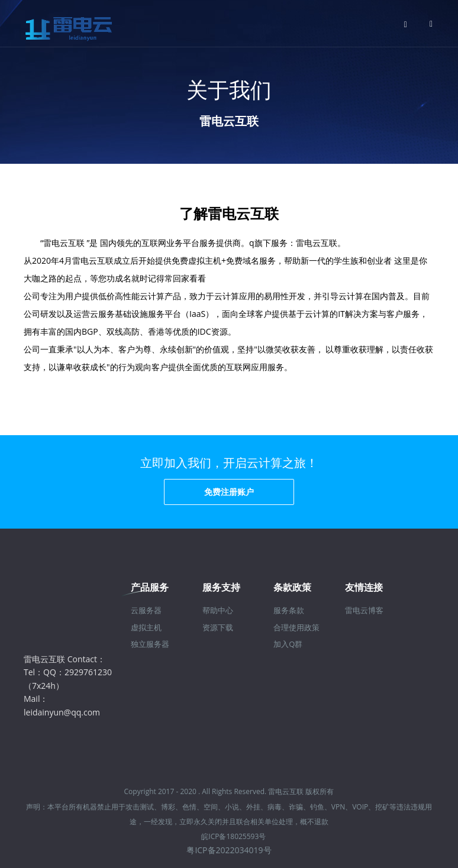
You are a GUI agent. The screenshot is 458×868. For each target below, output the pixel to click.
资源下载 (218, 627)
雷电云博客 (364, 610)
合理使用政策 (296, 627)
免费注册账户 (229, 492)
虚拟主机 (146, 627)
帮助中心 (218, 610)
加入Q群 (288, 644)
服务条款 (289, 610)
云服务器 (146, 610)
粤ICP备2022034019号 (229, 850)
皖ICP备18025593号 (233, 836)
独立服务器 (150, 644)
